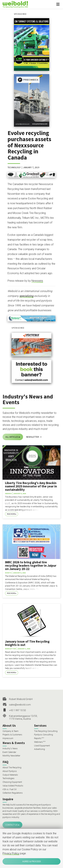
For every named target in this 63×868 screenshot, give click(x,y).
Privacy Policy (11, 853)
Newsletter (33, 437)
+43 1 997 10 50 (17, 710)
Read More (11, 514)
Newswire (37, 281)
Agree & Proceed (32, 861)
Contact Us (12, 825)
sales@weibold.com (20, 705)
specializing (26, 296)
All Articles (12, 437)
